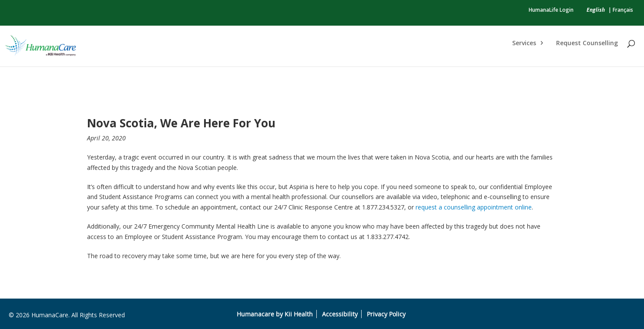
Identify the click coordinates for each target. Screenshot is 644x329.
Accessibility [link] (340, 314)
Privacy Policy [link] (386, 314)
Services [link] (524, 43)
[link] (596, 10)
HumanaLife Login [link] (551, 10)
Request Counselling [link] (587, 43)
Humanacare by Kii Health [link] (275, 314)
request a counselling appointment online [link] (474, 207)
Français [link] (623, 10)
